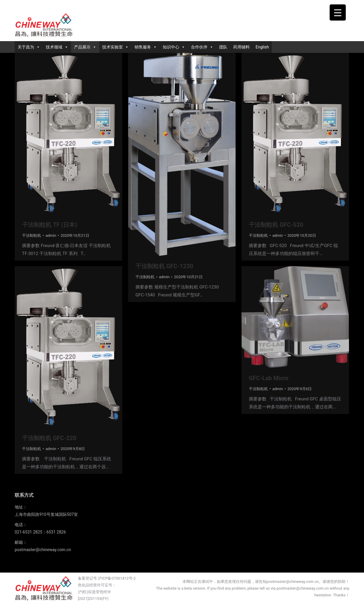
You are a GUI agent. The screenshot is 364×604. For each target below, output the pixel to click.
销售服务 (146, 47)
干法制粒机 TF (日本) (50, 225)
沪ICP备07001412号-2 (117, 578)
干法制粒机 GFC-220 (49, 438)
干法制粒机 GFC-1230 (164, 266)
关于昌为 (29, 47)
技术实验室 (115, 47)
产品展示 (85, 47)
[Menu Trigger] (338, 12)
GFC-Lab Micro (269, 378)
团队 (223, 47)
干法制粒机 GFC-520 (276, 225)
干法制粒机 (32, 235)
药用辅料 (241, 47)
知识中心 (174, 47)
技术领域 (57, 47)
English (262, 47)
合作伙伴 (202, 47)
